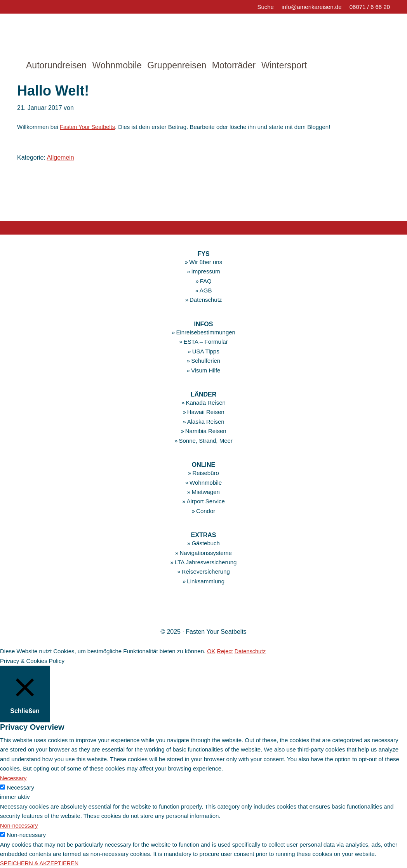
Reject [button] (225, 651)
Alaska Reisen (206, 422)
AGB (206, 290)
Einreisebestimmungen (206, 332)
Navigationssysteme (206, 552)
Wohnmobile (206, 482)
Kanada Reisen (206, 403)
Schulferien (206, 361)
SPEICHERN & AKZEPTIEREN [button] (41, 863)
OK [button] (211, 651)
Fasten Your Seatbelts (88, 127)
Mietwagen (206, 492)
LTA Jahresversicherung (206, 562)
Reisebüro (205, 473)
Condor (206, 511)
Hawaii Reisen (206, 412)
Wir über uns (206, 262)
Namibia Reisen (206, 431)
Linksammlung (206, 581)
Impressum (206, 271)
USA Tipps (206, 351)
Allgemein (61, 157)
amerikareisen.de (64, 33)
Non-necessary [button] (20, 825)
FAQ (206, 281)
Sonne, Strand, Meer (205, 440)
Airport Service (205, 501)
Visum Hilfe (206, 370)
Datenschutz (206, 300)
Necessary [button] (14, 778)
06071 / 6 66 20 (370, 7)
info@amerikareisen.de (311, 7)
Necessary (20, 787)
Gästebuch (206, 543)
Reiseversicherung (206, 571)
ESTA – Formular (206, 342)
